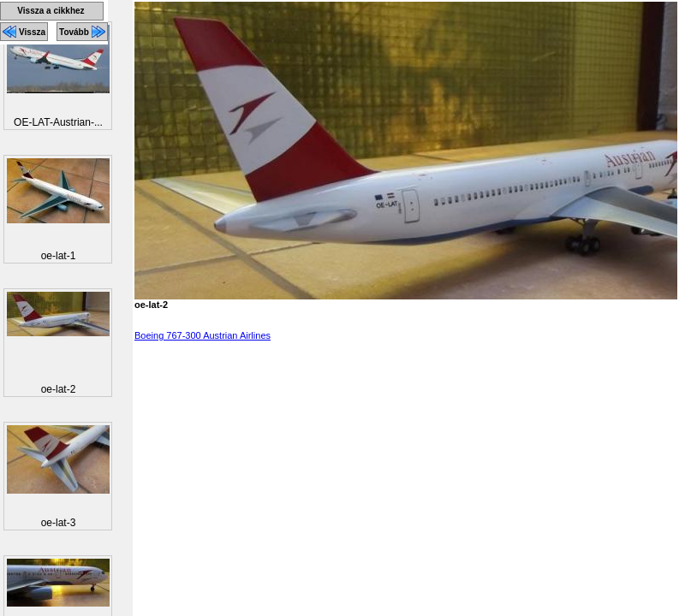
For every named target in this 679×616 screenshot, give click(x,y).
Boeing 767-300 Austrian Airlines (203, 335)
